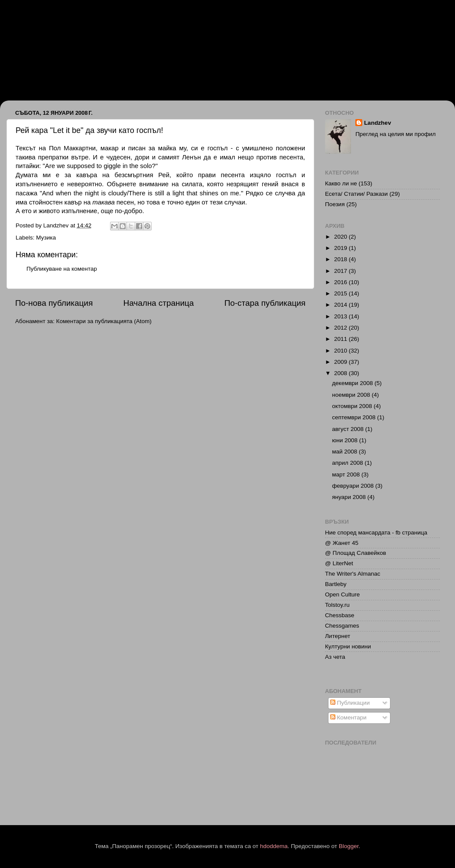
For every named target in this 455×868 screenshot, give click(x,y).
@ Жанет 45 (342, 543)
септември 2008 (354, 417)
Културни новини (348, 646)
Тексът (26, 148)
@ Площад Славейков (356, 553)
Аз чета (335, 657)
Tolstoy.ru (337, 605)
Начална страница (159, 303)
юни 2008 (346, 440)
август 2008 (349, 429)
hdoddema (274, 846)
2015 (341, 293)
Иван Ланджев (52, 40)
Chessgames (342, 626)
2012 (341, 328)
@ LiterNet (339, 563)
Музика (46, 238)
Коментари (348, 717)
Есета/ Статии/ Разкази (356, 194)
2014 (341, 305)
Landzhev (377, 123)
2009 (341, 362)
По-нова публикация (54, 303)
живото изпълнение (68, 211)
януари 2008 (349, 497)
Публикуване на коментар (62, 269)
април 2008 (348, 463)
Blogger (349, 846)
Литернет (338, 636)
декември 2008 (353, 383)
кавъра (87, 175)
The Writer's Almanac (353, 574)
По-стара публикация (265, 303)
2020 (341, 237)
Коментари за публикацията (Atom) (104, 321)
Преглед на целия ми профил (395, 134)
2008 (341, 373)
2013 (341, 316)
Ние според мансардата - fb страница (376, 533)
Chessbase (340, 615)
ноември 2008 (352, 395)
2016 (341, 282)
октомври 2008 (353, 406)
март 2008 (347, 474)
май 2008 (345, 452)
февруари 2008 (354, 486)
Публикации (350, 703)
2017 (341, 271)
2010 (341, 351)
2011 (341, 339)
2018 (341, 259)
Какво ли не (341, 183)
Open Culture (342, 594)
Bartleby (336, 584)
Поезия (335, 204)
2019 (341, 248)
